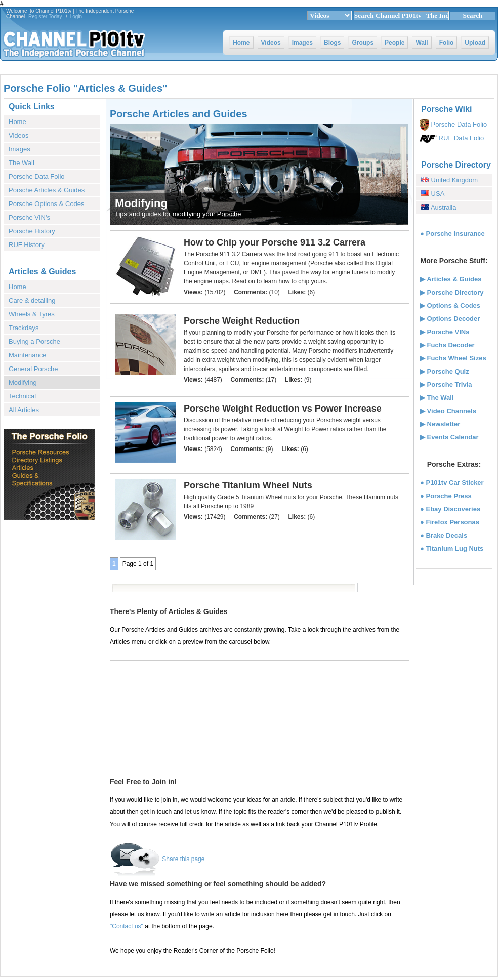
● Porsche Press (446, 496)
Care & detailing (32, 300)
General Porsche (33, 369)
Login (76, 16)
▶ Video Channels (448, 411)
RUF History (27, 245)
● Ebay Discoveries (450, 509)
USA (437, 194)
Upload (475, 43)
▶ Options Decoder (450, 319)
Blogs (332, 43)
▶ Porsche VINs (445, 332)
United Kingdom (453, 180)
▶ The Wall (437, 398)
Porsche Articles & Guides (47, 190)
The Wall (22, 163)
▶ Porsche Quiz (445, 371)
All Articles (24, 410)
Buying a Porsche (34, 341)
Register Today (45, 16)
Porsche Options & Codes (47, 204)
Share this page (183, 859)
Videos (271, 43)
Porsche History (32, 231)
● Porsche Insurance (452, 234)
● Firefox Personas (450, 522)
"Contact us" (127, 926)
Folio (447, 43)
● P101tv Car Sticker (452, 483)
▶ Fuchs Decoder (447, 345)
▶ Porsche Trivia (446, 384)
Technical (22, 396)
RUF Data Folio (460, 138)
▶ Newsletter (440, 424)
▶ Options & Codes (450, 305)
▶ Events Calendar (449, 437)
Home (241, 43)
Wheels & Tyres (32, 314)
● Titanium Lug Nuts (452, 548)
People (395, 43)
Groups (363, 43)
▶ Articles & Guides (451, 279)
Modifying (23, 382)
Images (302, 43)
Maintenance (27, 355)
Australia (443, 207)
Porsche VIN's (29, 217)
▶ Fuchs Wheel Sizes (453, 358)
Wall (422, 43)
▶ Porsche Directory (452, 292)
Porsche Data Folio (37, 176)
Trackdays (24, 328)
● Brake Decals (444, 535)
